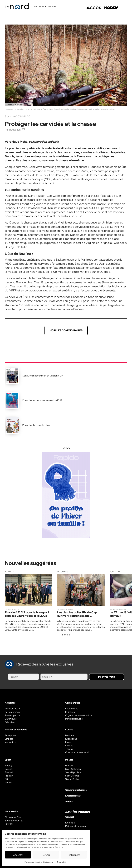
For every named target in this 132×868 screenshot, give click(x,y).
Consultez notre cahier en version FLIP (42, 400)
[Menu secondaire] (125, 8)
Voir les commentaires (66, 330)
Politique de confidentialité (55, 862)
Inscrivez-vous (107, 677)
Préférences (74, 855)
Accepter (18, 855)
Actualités (10, 572)
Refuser (46, 855)
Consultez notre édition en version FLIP (43, 376)
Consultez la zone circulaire (36, 425)
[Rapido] (66, 492)
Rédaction (15, 130)
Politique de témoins (33, 862)
